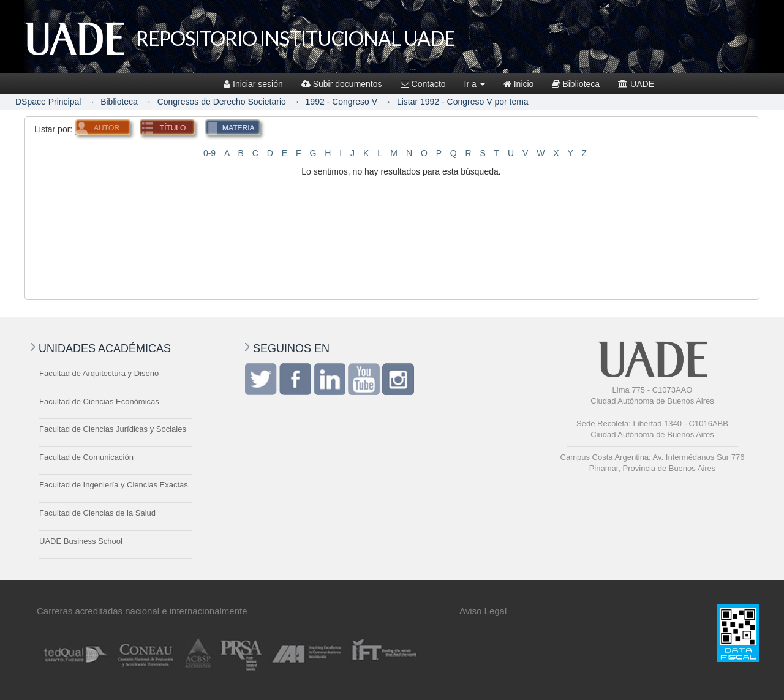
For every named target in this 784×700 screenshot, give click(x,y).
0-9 (209, 153)
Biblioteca (576, 84)
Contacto (423, 84)
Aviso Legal (483, 611)
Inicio (519, 84)
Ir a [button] (475, 84)
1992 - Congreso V (342, 102)
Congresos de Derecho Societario (222, 102)
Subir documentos (342, 84)
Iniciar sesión (253, 84)
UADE (636, 84)
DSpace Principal (48, 102)
